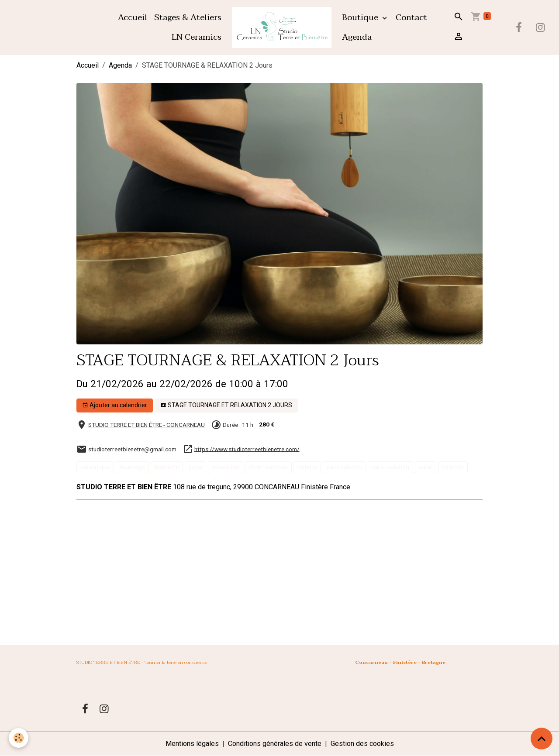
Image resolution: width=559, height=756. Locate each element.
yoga (195, 467)
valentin (453, 467)
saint (426, 467)
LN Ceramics (197, 37)
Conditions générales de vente (275, 744)
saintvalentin (344, 467)
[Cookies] (19, 738)
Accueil (133, 17)
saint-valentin (390, 467)
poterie (307, 467)
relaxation (226, 467)
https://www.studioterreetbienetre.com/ (247, 449)
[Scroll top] (542, 739)
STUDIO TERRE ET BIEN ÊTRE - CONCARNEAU (147, 424)
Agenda (357, 37)
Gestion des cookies (362, 744)
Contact (411, 17)
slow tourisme (268, 467)
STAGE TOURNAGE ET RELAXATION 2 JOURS (226, 405)
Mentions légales (192, 744)
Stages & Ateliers (188, 17)
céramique (95, 467)
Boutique (361, 17)
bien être (167, 467)
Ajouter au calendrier (115, 405)
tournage (132, 467)
